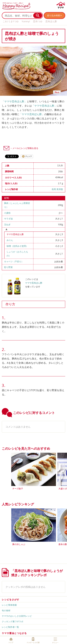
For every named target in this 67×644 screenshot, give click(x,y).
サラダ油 (8, 219)
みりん (10, 240)
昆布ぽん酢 (51, 21)
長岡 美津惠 (57, 189)
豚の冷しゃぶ (19, 544)
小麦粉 (7, 213)
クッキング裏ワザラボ (13, 621)
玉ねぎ (7, 224)
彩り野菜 (8, 267)
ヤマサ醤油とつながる (14, 633)
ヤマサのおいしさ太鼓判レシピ (17, 616)
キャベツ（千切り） (14, 261)
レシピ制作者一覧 (10, 627)
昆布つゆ (38, 21)
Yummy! (26, 21)
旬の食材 (6, 610)
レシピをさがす (11, 600)
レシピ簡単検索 (9, 605)
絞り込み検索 (54, 15)
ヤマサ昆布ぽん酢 (15, 234)
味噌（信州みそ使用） (17, 246)
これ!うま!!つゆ (11, 21)
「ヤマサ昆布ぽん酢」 (14, 101)
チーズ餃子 (18, 489)
